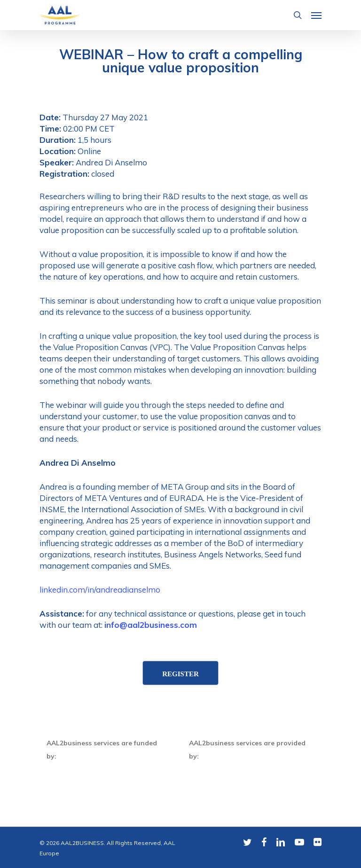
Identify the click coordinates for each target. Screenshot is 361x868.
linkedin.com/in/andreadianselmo (100, 590)
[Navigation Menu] (316, 15)
